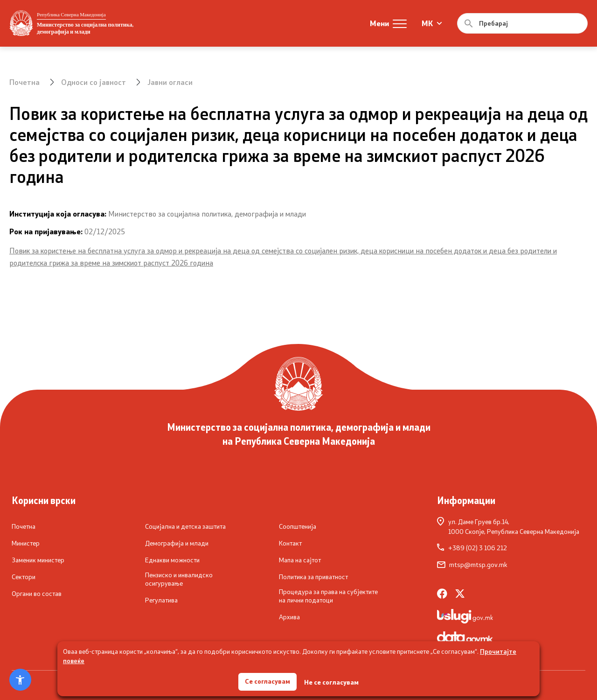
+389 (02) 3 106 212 (472, 548)
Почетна (24, 82)
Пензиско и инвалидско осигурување (179, 579)
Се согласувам (268, 681)
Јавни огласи (170, 82)
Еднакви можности (172, 560)
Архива (289, 617)
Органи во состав (37, 594)
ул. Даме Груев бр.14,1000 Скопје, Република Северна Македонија (508, 526)
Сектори (24, 577)
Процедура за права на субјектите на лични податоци (328, 596)
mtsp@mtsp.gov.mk (472, 565)
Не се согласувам (332, 682)
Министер (26, 543)
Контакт (290, 543)
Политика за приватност (313, 577)
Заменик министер (38, 560)
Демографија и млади (177, 543)
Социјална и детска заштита (185, 526)
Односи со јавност (94, 82)
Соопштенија (298, 526)
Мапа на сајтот (300, 560)
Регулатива (161, 600)
